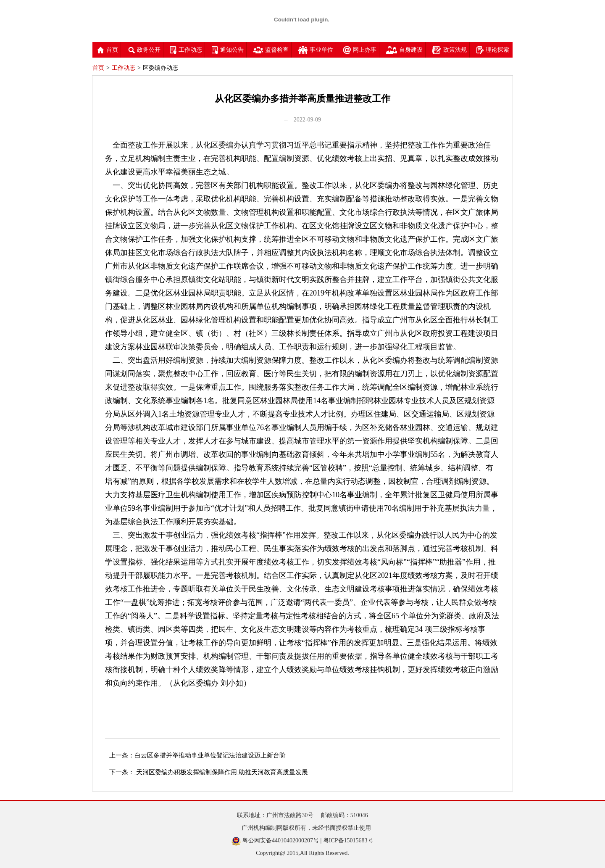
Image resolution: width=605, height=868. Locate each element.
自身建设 (404, 50)
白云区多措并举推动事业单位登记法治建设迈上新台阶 (210, 755)
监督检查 (271, 50)
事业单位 (316, 50)
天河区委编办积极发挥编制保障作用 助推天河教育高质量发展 (221, 772)
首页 (108, 50)
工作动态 (186, 50)
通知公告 (228, 50)
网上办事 (360, 50)
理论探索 (493, 50)
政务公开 (144, 50)
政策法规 (450, 50)
